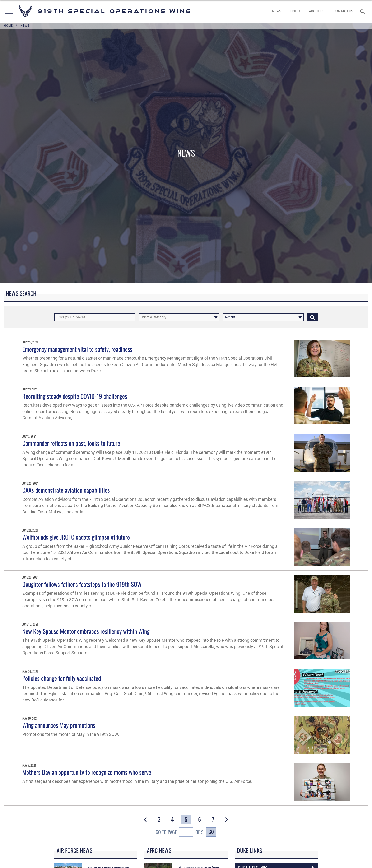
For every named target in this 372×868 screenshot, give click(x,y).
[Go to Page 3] (159, 819)
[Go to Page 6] (199, 819)
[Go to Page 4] (172, 819)
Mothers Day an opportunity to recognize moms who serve (87, 772)
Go (211, 832)
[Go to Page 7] (213, 819)
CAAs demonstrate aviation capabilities (66, 490)
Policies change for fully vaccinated (62, 678)
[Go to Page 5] (186, 819)
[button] (8, 11)
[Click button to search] (312, 317)
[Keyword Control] (95, 317)
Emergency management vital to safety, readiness (77, 349)
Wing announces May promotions (59, 725)
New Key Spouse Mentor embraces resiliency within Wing (86, 631)
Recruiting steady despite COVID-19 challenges (75, 396)
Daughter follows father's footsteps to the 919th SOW (82, 584)
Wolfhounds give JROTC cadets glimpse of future (76, 537)
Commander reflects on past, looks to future (71, 443)
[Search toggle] (363, 11)
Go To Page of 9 (180, 833)
